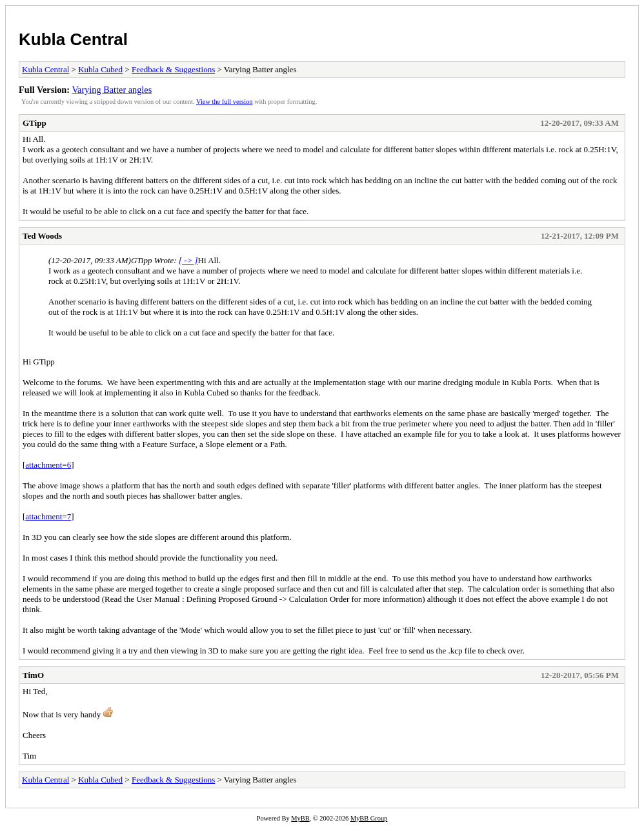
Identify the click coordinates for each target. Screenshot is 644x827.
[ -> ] (188, 260)
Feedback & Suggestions (173, 69)
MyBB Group (369, 818)
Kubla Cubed (100, 69)
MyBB (300, 818)
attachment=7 (48, 516)
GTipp (35, 123)
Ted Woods (42, 236)
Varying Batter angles (112, 90)
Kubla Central (73, 39)
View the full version (224, 102)
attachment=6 (48, 465)
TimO (33, 675)
